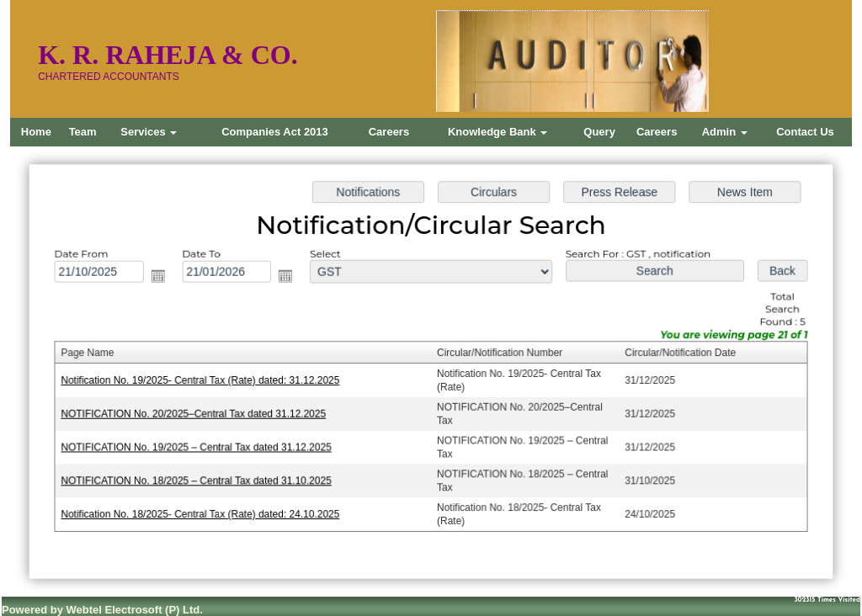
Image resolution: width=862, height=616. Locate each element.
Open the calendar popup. (163, 277)
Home (36, 132)
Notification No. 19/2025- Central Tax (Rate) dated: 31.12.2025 (205, 380)
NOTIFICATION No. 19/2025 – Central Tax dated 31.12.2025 (201, 446)
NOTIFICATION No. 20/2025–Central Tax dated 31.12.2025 (198, 413)
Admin (725, 132)
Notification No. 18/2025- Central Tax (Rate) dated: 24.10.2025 (205, 512)
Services (149, 132)
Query (599, 132)
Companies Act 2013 (275, 132)
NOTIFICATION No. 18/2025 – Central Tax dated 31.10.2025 (201, 479)
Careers (389, 132)
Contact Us (805, 132)
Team (83, 132)
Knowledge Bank (498, 132)
